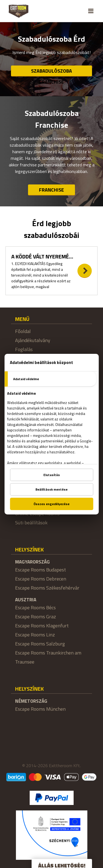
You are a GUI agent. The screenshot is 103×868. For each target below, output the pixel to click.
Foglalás (24, 349)
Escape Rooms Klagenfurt (42, 626)
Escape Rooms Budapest (41, 570)
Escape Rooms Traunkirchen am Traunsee (48, 657)
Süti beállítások (31, 523)
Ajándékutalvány (33, 340)
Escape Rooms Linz (35, 635)
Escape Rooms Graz (36, 617)
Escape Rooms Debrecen (41, 579)
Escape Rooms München (40, 709)
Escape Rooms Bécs (35, 607)
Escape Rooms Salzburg (40, 644)
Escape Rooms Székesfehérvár (47, 588)
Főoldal (23, 331)
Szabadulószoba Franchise (51, 72)
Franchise (51, 190)
